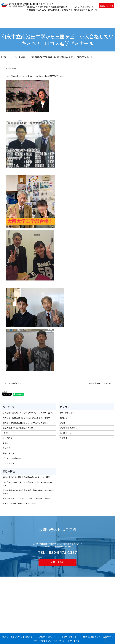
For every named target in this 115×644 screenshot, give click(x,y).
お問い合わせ (106, 6)
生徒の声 (109, 14)
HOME (17, 14)
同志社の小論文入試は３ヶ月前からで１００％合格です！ (27, 408)
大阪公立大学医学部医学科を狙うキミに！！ (22, 494)
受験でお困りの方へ (95, 14)
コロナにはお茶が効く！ (14, 374)
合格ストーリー (61, 14)
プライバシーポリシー (12, 449)
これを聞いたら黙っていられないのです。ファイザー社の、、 (29, 403)
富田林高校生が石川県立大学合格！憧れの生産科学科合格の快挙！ (28, 482)
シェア (4, 382)
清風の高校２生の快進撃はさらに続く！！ (21, 418)
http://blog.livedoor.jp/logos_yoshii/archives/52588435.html (35, 67)
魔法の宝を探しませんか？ (100, 374)
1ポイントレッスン (77, 14)
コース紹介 (48, 14)
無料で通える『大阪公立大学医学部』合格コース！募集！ (27, 468)
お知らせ (64, 408)
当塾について (27, 14)
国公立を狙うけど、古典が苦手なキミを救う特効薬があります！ (28, 474)
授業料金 (38, 14)
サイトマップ (8, 454)
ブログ (63, 413)
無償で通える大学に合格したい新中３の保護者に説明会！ (27, 489)
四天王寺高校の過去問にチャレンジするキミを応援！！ (26, 413)
